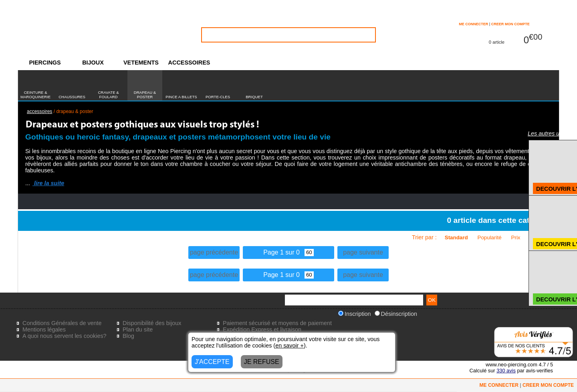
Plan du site (138, 329)
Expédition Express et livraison (262, 329)
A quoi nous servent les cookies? (65, 336)
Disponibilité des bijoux (152, 323)
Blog (128, 336)
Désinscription (396, 314)
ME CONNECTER (473, 24)
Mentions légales (44, 329)
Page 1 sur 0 (288, 252)
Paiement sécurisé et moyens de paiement (277, 323)
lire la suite (48, 183)
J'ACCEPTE (212, 362)
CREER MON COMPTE (510, 24)
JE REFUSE (262, 362)
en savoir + (290, 346)
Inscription (355, 314)
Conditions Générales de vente (62, 323)
